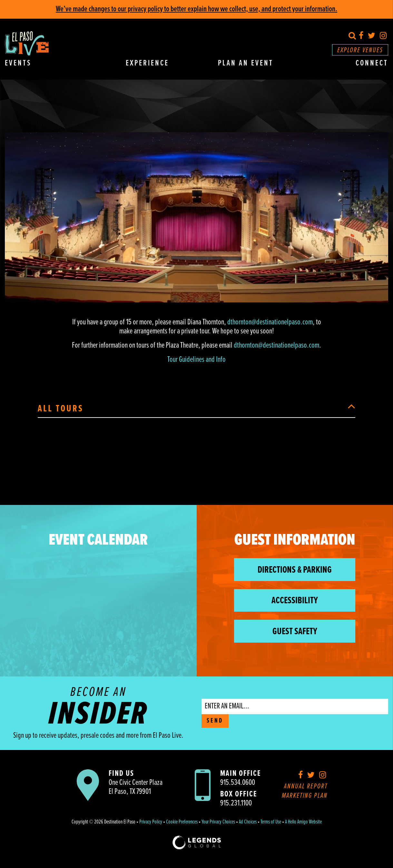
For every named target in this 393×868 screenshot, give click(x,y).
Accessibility (295, 601)
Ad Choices (248, 822)
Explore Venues (360, 50)
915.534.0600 (238, 783)
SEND (215, 721)
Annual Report (306, 787)
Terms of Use (271, 822)
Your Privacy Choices (218, 822)
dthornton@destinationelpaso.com (270, 322)
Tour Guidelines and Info (196, 360)
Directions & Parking (295, 570)
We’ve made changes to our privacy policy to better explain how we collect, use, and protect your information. (196, 9)
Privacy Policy (151, 822)
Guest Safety (295, 632)
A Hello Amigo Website (303, 822)
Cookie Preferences (182, 822)
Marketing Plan (305, 796)
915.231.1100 (236, 803)
